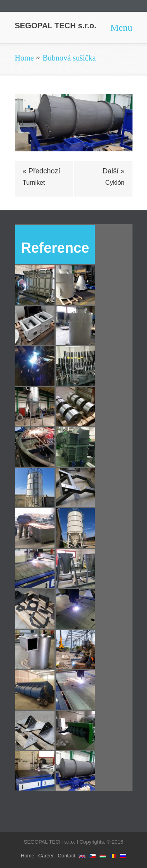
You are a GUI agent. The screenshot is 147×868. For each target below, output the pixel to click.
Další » (113, 171)
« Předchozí (42, 171)
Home (24, 58)
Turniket (34, 183)
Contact (66, 856)
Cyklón (115, 183)
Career (46, 856)
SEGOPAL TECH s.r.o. (56, 26)
